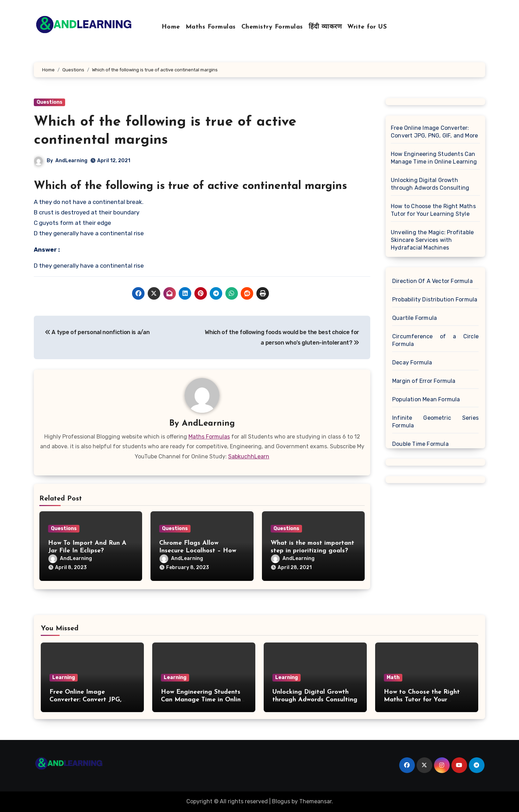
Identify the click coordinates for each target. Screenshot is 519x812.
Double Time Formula (420, 444)
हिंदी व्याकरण (325, 27)
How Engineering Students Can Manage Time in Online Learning (434, 158)
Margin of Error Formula (424, 381)
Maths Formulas (211, 27)
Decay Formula (412, 362)
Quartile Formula (415, 318)
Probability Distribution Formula (435, 299)
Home (171, 27)
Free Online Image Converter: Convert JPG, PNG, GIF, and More (434, 132)
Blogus (281, 801)
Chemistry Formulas (272, 27)
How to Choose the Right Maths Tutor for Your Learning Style (433, 210)
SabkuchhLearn (249, 456)
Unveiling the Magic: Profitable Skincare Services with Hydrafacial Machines (432, 240)
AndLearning (71, 161)
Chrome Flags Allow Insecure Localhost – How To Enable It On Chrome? (198, 551)
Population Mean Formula (426, 399)
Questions (49, 102)
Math (393, 677)
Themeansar (315, 801)
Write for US (367, 27)
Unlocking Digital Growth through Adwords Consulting (430, 184)
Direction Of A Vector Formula (432, 281)
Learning (64, 677)
